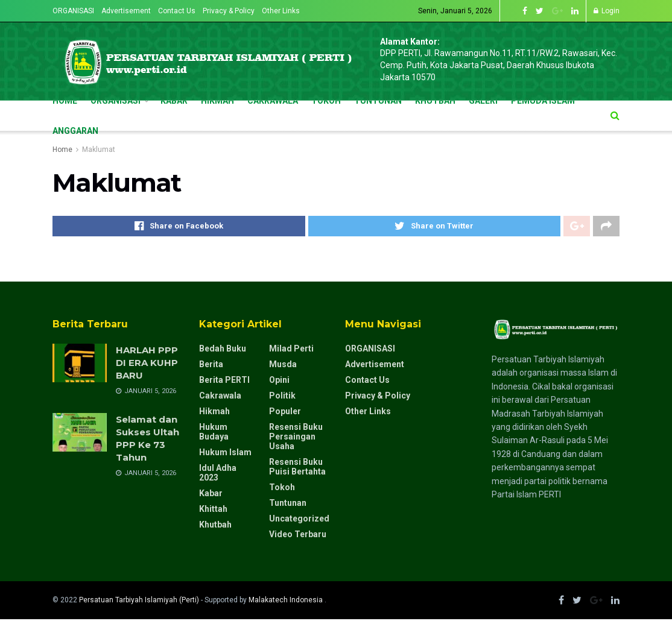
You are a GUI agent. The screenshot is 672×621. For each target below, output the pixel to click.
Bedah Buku (223, 350)
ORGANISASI (73, 11)
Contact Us (177, 11)
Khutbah (215, 526)
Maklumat (99, 150)
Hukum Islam (225, 454)
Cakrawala (220, 397)
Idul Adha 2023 (218, 474)
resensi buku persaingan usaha (296, 438)
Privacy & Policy (229, 11)
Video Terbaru (298, 536)
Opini (279, 382)
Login (607, 11)
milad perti (291, 350)
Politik (282, 397)
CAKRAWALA (273, 101)
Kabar (211, 495)
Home (65, 101)
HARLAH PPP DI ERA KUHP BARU (147, 364)
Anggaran (75, 131)
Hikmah (214, 413)
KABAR (174, 101)
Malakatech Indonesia (287, 602)
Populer (285, 413)
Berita (211, 366)
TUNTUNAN (378, 101)
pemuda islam (543, 101)
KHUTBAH (435, 101)
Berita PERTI (224, 382)
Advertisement (126, 11)
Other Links (281, 11)
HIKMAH (217, 101)
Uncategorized (299, 520)
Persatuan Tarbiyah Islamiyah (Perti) (139, 602)
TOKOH (326, 101)
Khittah (213, 511)
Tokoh (282, 489)
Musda (283, 366)
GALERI (483, 101)
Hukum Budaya (214, 433)
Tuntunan (288, 505)
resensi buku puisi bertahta (297, 468)
